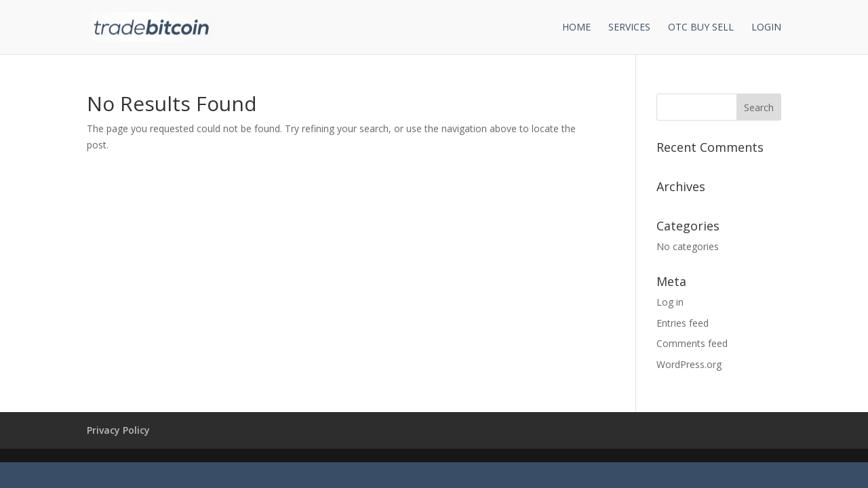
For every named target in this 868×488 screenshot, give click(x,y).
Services (629, 28)
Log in (670, 302)
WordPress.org (689, 364)
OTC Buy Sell (701, 28)
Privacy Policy (118, 430)
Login (766, 28)
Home (576, 28)
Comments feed (692, 343)
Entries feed (683, 323)
